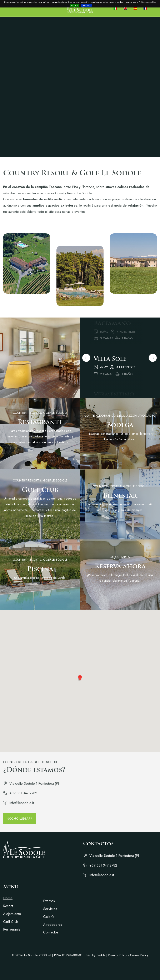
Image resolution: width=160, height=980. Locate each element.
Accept (74, 5)
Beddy (101, 955)
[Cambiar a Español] (137, 8)
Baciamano (112, 332)
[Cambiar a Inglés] (127, 8)
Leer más (86, 5)
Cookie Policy (139, 955)
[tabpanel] (117, 374)
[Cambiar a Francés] (147, 8)
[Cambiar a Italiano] (117, 8)
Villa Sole (110, 368)
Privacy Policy (118, 955)
